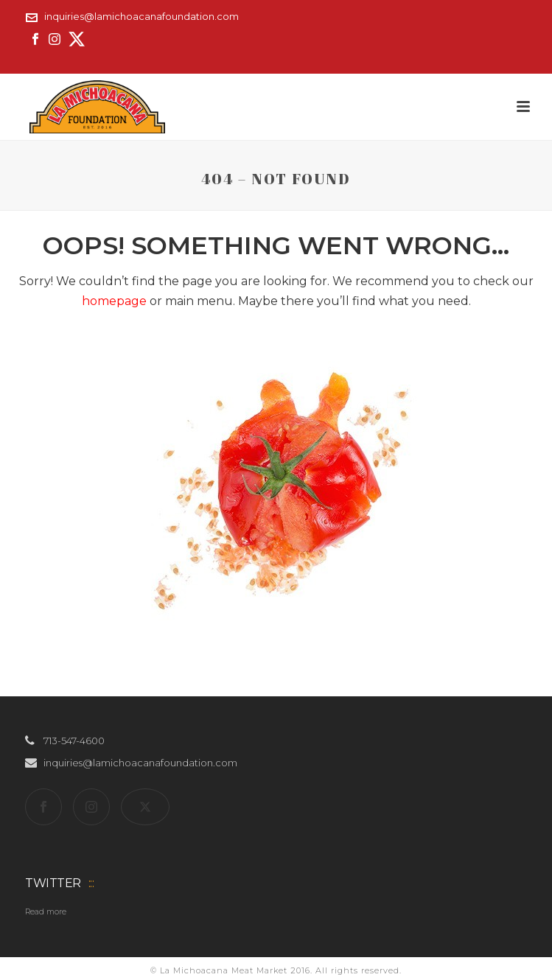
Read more (46, 912)
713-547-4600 (74, 741)
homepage (114, 301)
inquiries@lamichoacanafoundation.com (142, 16)
